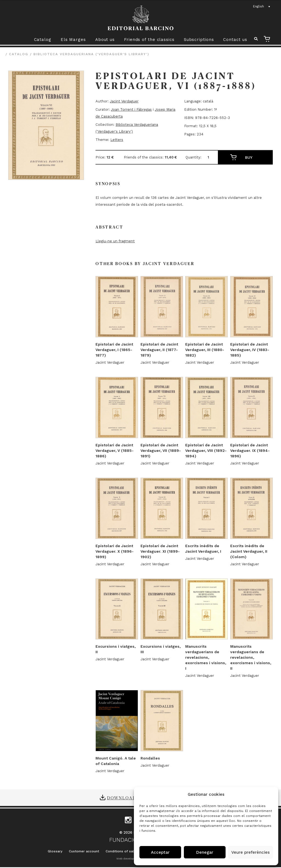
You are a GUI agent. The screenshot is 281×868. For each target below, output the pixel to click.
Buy (249, 157)
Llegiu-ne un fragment (115, 241)
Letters (117, 140)
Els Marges (73, 40)
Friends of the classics (149, 40)
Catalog (43, 40)
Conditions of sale (121, 851)
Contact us (235, 40)
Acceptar (160, 852)
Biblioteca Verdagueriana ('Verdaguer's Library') (91, 54)
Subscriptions (199, 40)
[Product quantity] (210, 157)
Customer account (84, 851)
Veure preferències (251, 852)
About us (105, 40)
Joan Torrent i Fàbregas (131, 109)
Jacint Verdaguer (124, 101)
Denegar (205, 852)
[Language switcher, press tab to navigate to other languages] (262, 7)
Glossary (55, 851)
